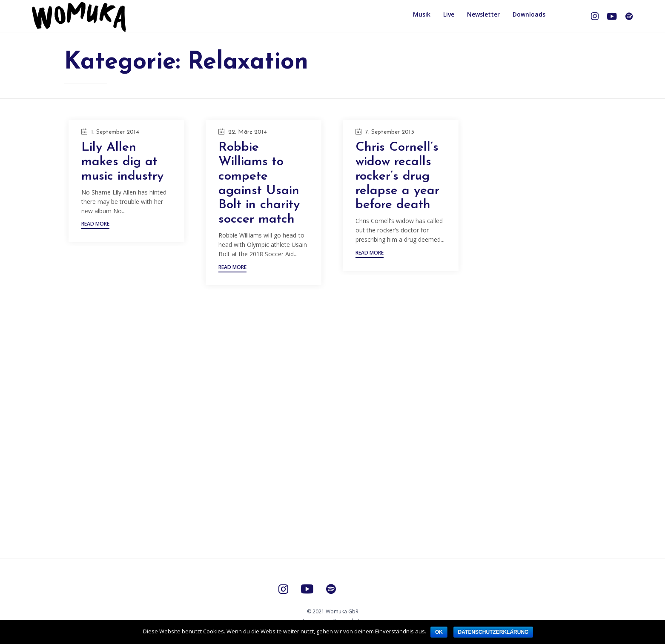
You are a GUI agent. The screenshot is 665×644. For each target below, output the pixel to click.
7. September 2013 (390, 132)
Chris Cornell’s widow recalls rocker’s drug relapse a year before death (397, 176)
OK (439, 632)
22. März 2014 (248, 132)
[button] (95, 225)
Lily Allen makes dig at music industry (122, 162)
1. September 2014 (115, 132)
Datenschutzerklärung (493, 632)
